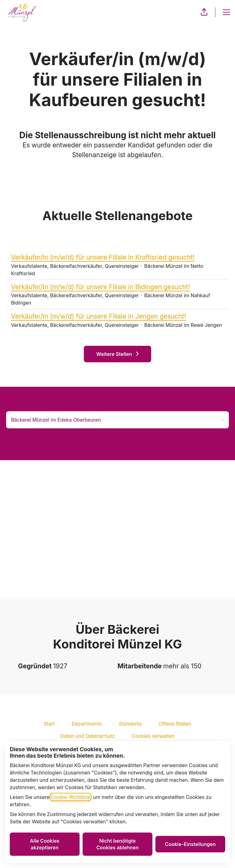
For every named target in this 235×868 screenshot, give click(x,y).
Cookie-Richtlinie (71, 797)
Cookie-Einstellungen (190, 844)
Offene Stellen (175, 724)
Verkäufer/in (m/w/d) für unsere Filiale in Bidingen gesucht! (117, 287)
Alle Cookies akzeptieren (45, 844)
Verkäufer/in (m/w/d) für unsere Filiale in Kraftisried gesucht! (117, 257)
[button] (204, 12)
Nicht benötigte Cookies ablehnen (118, 844)
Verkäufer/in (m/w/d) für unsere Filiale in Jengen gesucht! (117, 316)
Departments (87, 724)
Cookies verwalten (153, 736)
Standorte (130, 724)
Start (49, 724)
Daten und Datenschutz (87, 736)
